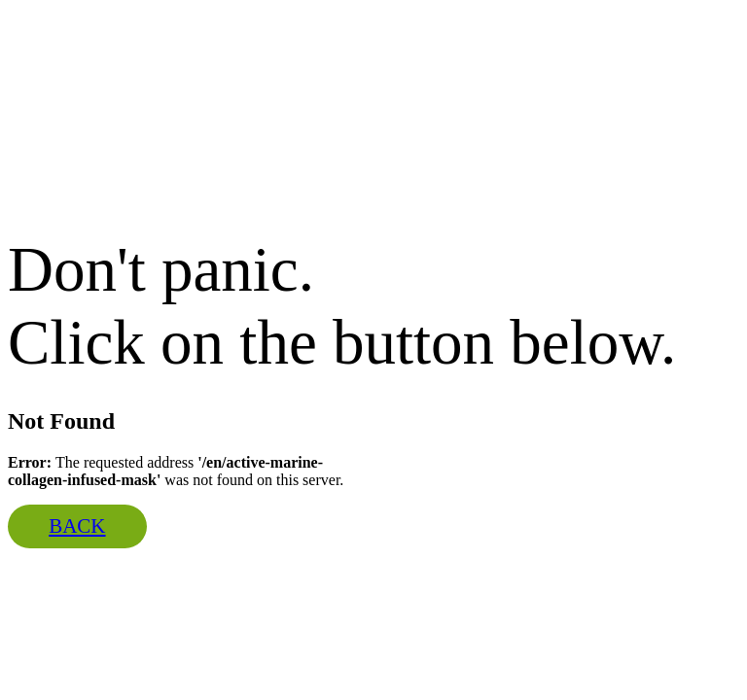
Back (77, 526)
